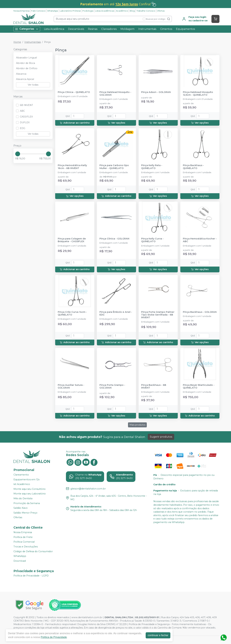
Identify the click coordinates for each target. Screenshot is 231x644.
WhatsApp (53, 11)
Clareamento (21, 475)
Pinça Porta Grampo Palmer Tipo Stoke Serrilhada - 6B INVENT (158, 315)
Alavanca (21, 74)
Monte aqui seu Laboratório (30, 494)
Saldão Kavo (21, 508)
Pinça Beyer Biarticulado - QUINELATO (199, 386)
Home (17, 42)
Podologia (88, 11)
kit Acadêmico (22, 484)
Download (20, 561)
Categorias (27, 29)
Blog (132, 11)
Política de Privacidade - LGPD (31, 576)
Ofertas (161, 11)
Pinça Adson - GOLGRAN (156, 92)
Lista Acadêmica (54, 29)
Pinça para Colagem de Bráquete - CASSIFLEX (72, 240)
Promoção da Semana (27, 503)
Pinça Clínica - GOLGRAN (114, 239)
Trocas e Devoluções (26, 547)
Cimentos (166, 29)
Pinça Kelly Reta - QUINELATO (152, 167)
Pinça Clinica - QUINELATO (74, 92)
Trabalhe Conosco (146, 11)
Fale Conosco (38, 11)
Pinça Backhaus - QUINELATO (193, 167)
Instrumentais (147, 29)
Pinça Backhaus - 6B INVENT (154, 386)
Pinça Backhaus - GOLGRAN (200, 312)
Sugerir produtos (161, 437)
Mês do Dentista (23, 498)
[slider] (18, 154)
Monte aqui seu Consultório (30, 489)
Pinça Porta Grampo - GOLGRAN (112, 386)
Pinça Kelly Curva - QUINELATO (152, 240)
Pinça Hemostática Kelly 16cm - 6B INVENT (72, 167)
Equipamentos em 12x (27, 480)
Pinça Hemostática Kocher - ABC (200, 240)
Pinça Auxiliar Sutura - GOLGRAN (71, 386)
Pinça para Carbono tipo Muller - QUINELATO (114, 167)
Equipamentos (185, 29)
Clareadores (109, 29)
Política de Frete (23, 537)
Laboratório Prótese (70, 11)
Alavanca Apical (25, 79)
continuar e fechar (158, 635)
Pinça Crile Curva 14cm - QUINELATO (72, 313)
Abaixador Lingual (26, 58)
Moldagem (127, 29)
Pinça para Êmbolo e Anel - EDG (116, 313)
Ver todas (33, 85)
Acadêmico (122, 11)
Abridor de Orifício (27, 68)
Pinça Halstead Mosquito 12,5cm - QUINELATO (198, 94)
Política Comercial (24, 542)
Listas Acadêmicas (105, 11)
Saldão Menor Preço (25, 513)
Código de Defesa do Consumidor (33, 551)
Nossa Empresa (21, 11)
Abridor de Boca (26, 63)
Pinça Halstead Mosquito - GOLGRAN (115, 94)
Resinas (93, 29)
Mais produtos (137, 425)
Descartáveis (76, 29)
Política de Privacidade (54, 637)
